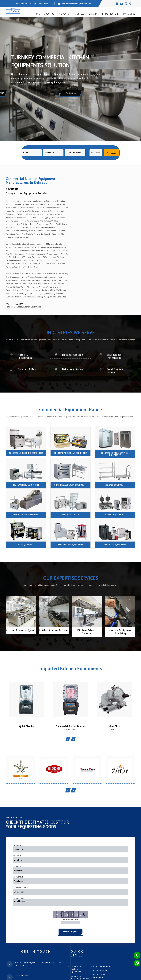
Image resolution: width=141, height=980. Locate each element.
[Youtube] (122, 4)
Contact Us (129, 14)
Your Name (17, 845)
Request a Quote (70, 932)
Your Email (17, 866)
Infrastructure (110, 14)
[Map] (130, 4)
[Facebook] (117, 4)
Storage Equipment (115, 485)
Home (37, 14)
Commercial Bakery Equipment (70, 485)
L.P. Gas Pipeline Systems (54, 630)
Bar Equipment (26, 545)
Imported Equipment (115, 545)
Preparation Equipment (70, 545)
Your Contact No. (20, 856)
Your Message (18, 898)
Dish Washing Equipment (26, 485)
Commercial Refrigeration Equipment (115, 454)
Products (64, 14)
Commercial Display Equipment (70, 453)
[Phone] (135, 954)
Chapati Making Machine (26, 515)
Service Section (70, 515)
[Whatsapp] (135, 962)
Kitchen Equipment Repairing (120, 632)
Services (80, 14)
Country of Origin (20, 887)
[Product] (75, 153)
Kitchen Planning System (21, 630)
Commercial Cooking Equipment (26, 453)
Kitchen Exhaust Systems (87, 632)
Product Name (19, 877)
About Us (49, 14)
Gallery (93, 14)
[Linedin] (126, 4)
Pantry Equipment (115, 515)
